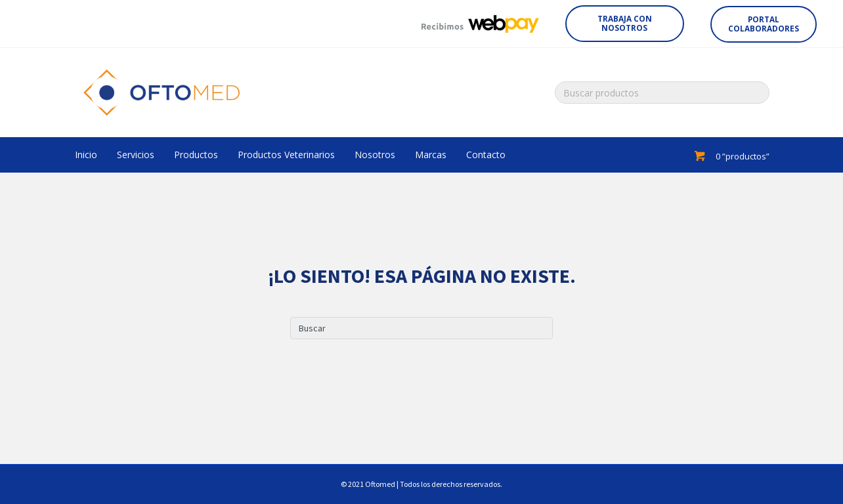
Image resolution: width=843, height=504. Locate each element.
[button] (625, 24)
